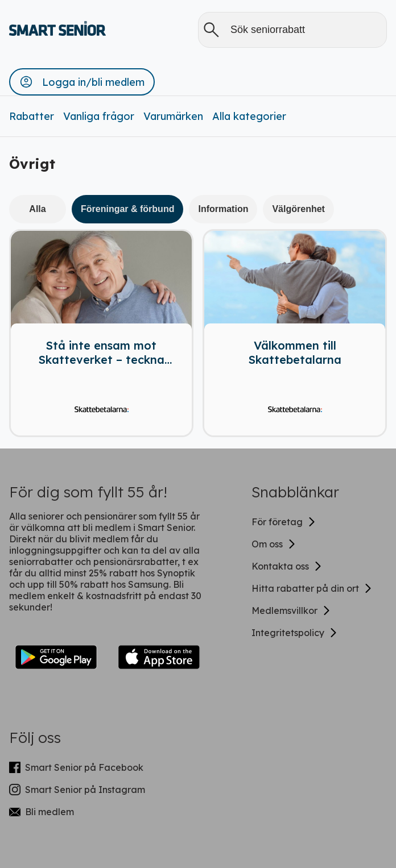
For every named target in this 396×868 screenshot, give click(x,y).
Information (223, 209)
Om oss (274, 544)
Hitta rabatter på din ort (312, 588)
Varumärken (173, 116)
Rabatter (32, 116)
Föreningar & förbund (127, 209)
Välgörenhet (298, 209)
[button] (82, 82)
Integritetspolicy (295, 633)
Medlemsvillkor (291, 610)
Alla (37, 209)
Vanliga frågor (99, 116)
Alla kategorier (249, 116)
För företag (284, 522)
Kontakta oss (287, 566)
